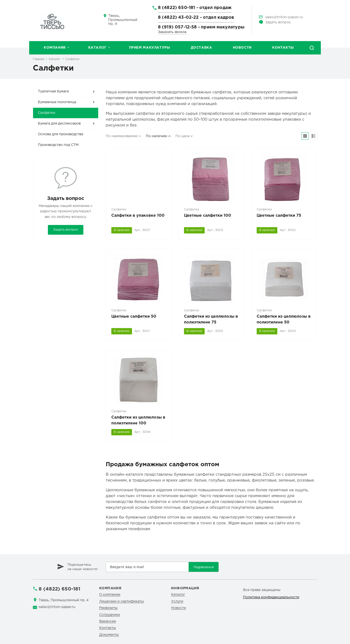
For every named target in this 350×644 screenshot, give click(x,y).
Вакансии (108, 621)
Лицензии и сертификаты (122, 601)
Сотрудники (110, 615)
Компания (55, 48)
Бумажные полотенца (57, 102)
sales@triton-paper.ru (284, 17)
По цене (183, 136)
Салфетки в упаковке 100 (138, 216)
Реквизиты (108, 608)
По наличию (157, 136)
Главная (38, 59)
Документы (109, 635)
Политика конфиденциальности (271, 597)
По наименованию (122, 136)
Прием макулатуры (150, 48)
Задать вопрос (278, 22)
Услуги (177, 601)
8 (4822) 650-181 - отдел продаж (195, 9)
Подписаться (204, 567)
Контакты (283, 48)
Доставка (201, 48)
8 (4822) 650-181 (59, 589)
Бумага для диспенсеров (59, 124)
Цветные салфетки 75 (279, 216)
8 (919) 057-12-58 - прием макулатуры (201, 27)
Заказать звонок (172, 32)
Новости (242, 48)
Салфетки (72, 59)
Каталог (97, 48)
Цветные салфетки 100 (208, 216)
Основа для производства (61, 134)
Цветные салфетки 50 (134, 317)
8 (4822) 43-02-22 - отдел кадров (196, 19)
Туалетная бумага (53, 91)
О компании (110, 595)
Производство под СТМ (58, 145)
